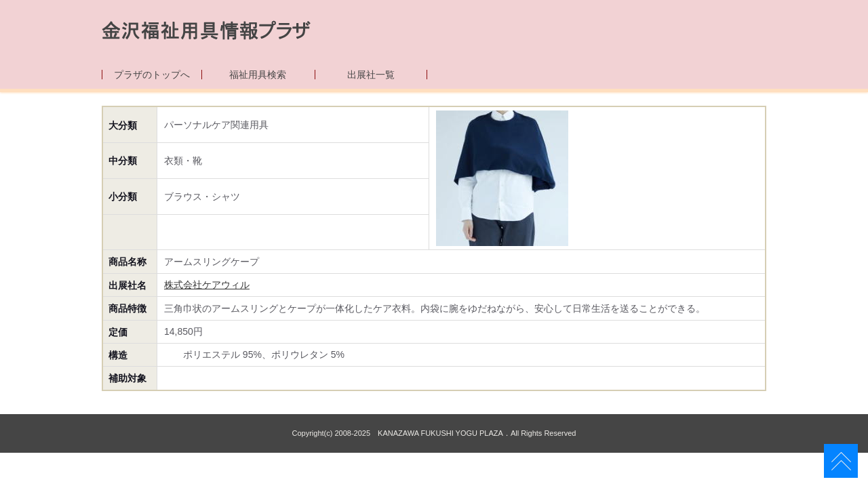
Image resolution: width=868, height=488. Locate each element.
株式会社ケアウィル (207, 285)
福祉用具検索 (258, 75)
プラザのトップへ (152, 75)
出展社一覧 (371, 75)
